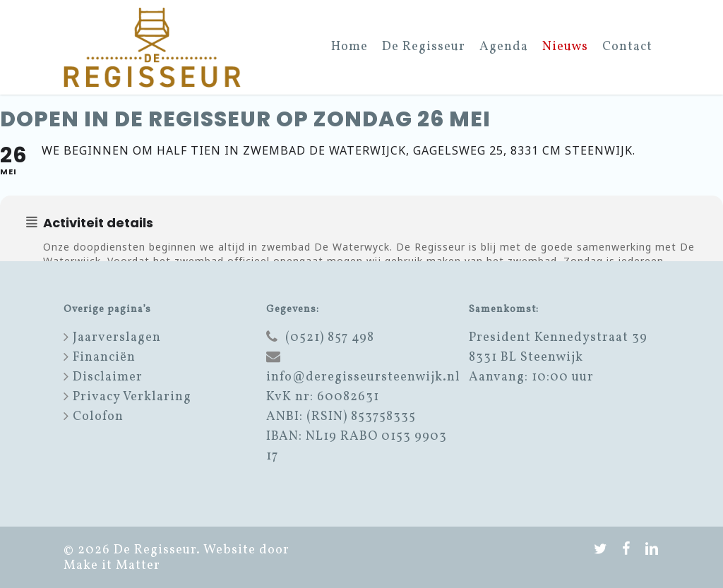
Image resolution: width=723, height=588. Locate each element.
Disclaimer (108, 377)
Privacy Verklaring (132, 397)
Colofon (98, 417)
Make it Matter (112, 566)
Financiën (104, 358)
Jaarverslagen (117, 338)
